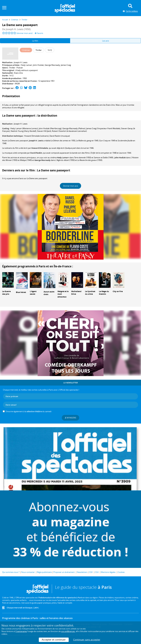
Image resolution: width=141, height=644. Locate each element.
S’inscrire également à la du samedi (28, 411)
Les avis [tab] (106, 41)
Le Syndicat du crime (90, 293)
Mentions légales (108, 572)
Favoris (39, 33)
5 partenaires (21, 631)
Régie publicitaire (44, 572)
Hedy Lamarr (27, 65)
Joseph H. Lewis (21, 62)
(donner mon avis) (25, 33)
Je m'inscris (71, 418)
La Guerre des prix (6, 293)
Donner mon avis (71, 186)
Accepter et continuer (54, 640)
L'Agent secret (33, 293)
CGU (97, 572)
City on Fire (118, 291)
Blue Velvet (21, 292)
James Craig (66, 65)
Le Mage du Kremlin (104, 293)
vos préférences (68, 631)
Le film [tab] (35, 41)
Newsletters (82, 572)
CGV (91, 572)
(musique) (60, 136)
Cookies (121, 572)
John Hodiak (38, 65)
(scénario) (36, 136)
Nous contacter (28, 572)
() (24, 128)
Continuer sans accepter (87, 640)
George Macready (52, 65)
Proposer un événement (64, 572)
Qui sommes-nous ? (11, 572)
